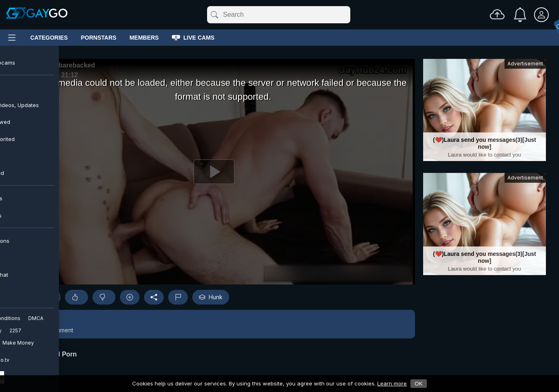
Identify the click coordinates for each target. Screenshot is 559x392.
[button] (214, 324)
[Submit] (214, 15)
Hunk (211, 297)
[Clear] (349, 15)
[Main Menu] (12, 38)
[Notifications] (520, 15)
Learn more (392, 383)
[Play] (214, 172)
